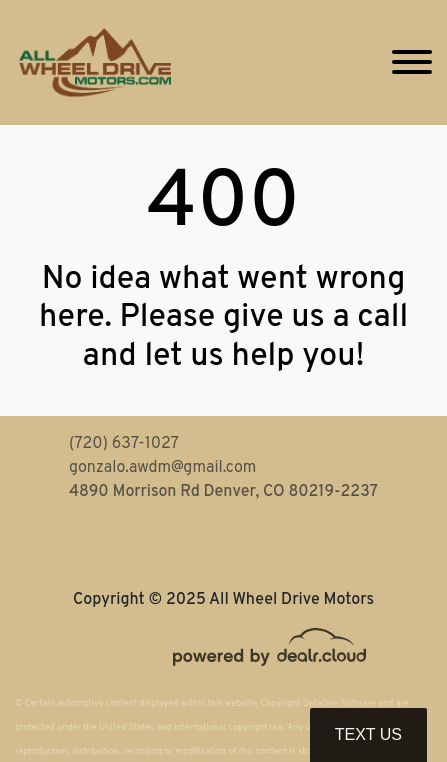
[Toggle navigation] (412, 62)
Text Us (368, 734)
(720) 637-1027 (124, 444)
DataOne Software (339, 703)
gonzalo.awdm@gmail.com (162, 468)
